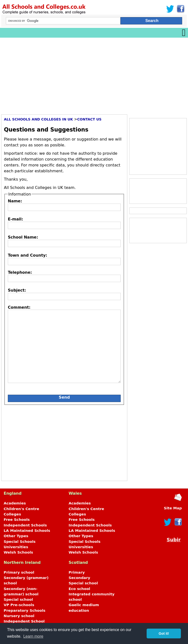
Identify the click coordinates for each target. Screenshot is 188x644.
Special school (18, 600)
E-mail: (15, 219)
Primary (77, 572)
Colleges (12, 514)
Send (64, 397)
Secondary (79, 578)
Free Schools (17, 520)
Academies (15, 503)
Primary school (19, 572)
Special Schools (20, 542)
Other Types (16, 536)
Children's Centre (21, 509)
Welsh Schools (18, 552)
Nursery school (19, 616)
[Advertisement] (94, 74)
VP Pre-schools (19, 605)
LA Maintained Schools (27, 531)
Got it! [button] (164, 633)
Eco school (79, 589)
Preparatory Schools (24, 611)
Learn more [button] (33, 636)
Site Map (173, 508)
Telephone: (20, 272)
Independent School (24, 621)
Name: (15, 201)
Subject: (17, 290)
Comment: (19, 307)
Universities (16, 547)
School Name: (23, 237)
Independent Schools (25, 525)
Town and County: (28, 255)
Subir (174, 540)
